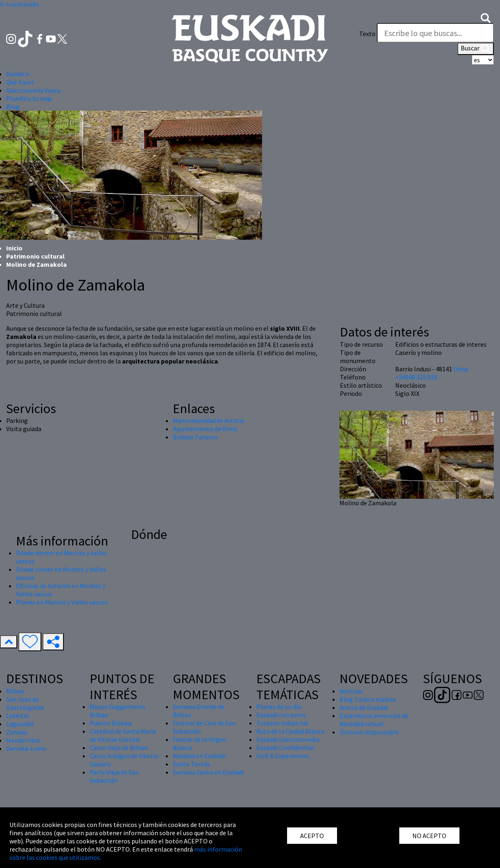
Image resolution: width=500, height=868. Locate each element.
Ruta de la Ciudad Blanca (290, 731)
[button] (486, 17)
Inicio (14, 248)
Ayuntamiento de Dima (205, 429)
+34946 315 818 (416, 377)
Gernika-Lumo (26, 748)
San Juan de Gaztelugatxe (25, 703)
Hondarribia (23, 740)
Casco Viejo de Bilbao (119, 748)
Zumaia (17, 732)
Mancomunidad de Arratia (208, 420)
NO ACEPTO (429, 836)
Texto (367, 34)
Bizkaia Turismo (195, 437)
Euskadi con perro (281, 715)
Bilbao (15, 691)
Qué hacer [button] (20, 82)
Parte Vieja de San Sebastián (114, 776)
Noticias (351, 691)
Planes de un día (279, 707)
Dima (461, 369)
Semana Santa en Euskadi (208, 772)
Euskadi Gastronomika (288, 739)
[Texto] (435, 33)
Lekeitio (18, 716)
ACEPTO (312, 836)
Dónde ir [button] (18, 74)
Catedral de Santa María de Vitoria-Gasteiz (123, 735)
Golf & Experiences (283, 756)
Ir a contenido (19, 4)
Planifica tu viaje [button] (29, 98)
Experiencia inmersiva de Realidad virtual (374, 720)
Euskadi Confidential (285, 748)
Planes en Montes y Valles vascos (62, 602)
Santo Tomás (191, 764)
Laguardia (20, 724)
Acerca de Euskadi (364, 707)
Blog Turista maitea (368, 699)
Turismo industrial (282, 723)
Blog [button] (13, 107)
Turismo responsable (369, 732)
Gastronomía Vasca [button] (33, 90)
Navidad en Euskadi (199, 756)
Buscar (476, 49)
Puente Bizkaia (111, 723)
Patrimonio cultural (35, 256)
